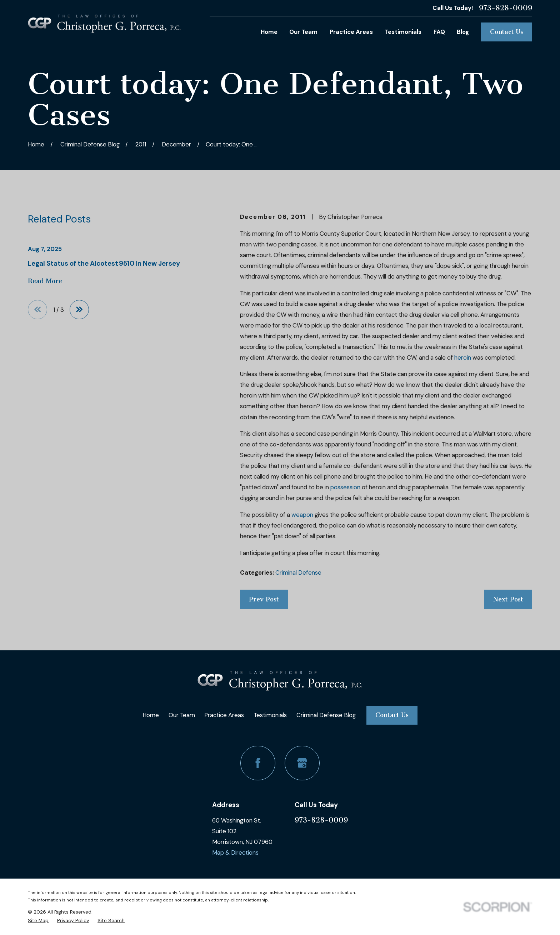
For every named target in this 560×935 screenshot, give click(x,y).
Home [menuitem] (269, 32)
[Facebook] (258, 763)
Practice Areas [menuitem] (351, 32)
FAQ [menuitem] (439, 32)
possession (345, 487)
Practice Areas (224, 715)
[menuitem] (38, 920)
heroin (463, 357)
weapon (302, 515)
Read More (45, 281)
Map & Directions (235, 852)
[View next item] (79, 310)
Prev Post (264, 599)
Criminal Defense (298, 572)
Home (151, 715)
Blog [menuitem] (463, 32)
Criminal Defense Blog (326, 715)
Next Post (508, 599)
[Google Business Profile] (302, 763)
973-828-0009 (506, 8)
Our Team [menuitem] (303, 32)
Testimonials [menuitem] (403, 32)
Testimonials (270, 715)
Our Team (182, 715)
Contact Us (507, 32)
